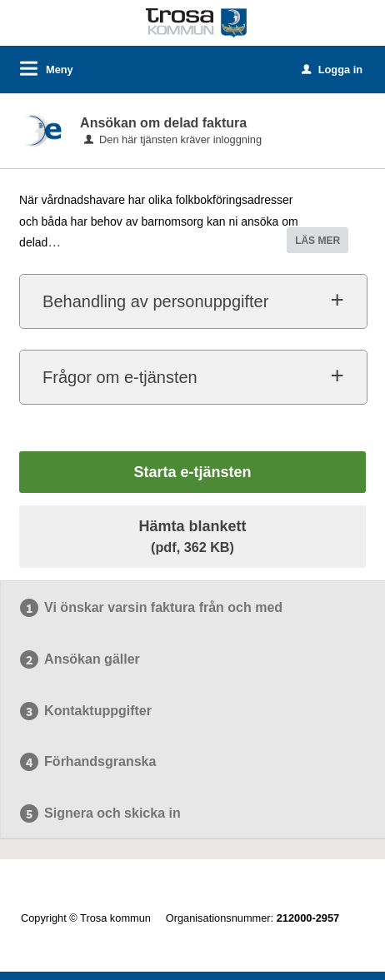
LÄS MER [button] (317, 241)
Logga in (332, 70)
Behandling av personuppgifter (155, 301)
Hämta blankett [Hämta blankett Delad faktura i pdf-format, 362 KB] (192, 536)
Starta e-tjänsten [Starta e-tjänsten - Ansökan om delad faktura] (192, 472)
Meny (60, 70)
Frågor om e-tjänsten (120, 377)
